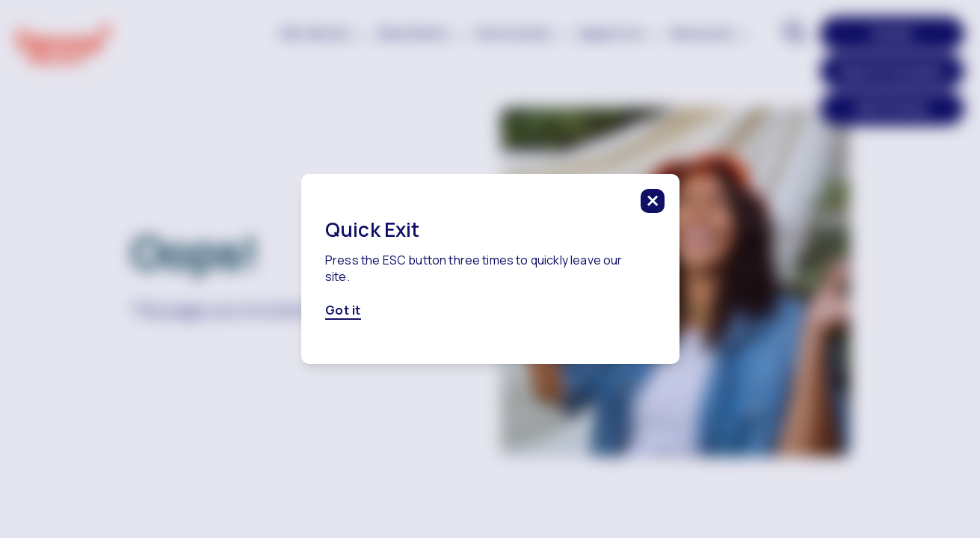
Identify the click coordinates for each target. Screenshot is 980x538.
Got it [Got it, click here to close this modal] (343, 311)
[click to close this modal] (653, 201)
